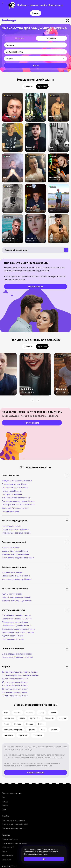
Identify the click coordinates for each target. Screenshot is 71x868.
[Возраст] (35, 666)
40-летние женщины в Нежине (15, 682)
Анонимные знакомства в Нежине (16, 498)
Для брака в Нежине (10, 511)
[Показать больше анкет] (35, 250)
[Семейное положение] (35, 648)
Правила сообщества (10, 839)
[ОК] (44, 859)
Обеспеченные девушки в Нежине (16, 615)
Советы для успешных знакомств (14, 843)
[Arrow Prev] (32, 400)
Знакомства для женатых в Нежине (17, 654)
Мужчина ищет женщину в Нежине (16, 579)
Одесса (5, 801)
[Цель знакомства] (35, 475)
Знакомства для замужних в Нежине (17, 657)
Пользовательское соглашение (14, 820)
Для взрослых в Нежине (12, 494)
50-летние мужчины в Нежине (15, 696)
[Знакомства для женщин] (35, 567)
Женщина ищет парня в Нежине (15, 554)
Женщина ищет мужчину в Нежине (17, 601)
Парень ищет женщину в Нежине (16, 576)
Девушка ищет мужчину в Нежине (16, 597)
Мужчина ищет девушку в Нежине (16, 533)
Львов (4, 809)
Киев (4, 797)
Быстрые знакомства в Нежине (15, 484)
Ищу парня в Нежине (11, 547)
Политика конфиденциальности (14, 828)
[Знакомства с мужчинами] (35, 588)
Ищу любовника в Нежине (13, 639)
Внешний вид (8, 855)
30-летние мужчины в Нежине (15, 689)
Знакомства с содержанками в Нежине (18, 629)
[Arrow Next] (38, 400)
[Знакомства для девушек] (35, 521)
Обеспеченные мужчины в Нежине (16, 626)
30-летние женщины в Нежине (15, 679)
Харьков (5, 805)
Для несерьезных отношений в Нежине (18, 501)
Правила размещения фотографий (15, 824)
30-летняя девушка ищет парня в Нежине (20, 672)
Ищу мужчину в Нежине (12, 594)
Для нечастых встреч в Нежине (15, 488)
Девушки (20, 38)
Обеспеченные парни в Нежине (15, 622)
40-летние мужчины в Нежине (15, 692)
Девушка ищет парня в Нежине (15, 551)
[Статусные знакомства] (35, 610)
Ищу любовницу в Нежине (13, 636)
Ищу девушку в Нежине (12, 526)
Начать (36, 13)
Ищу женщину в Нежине (12, 572)
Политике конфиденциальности (35, 854)
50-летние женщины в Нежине (15, 686)
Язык (5, 851)
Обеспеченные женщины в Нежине (17, 619)
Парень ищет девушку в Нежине (15, 529)
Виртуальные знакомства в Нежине (17, 481)
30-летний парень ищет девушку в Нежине (20, 675)
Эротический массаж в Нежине (15, 508)
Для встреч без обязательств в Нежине (18, 505)
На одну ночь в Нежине (11, 491)
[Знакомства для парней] (35, 542)
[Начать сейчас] (36, 287)
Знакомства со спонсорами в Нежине (18, 632)
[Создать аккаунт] (35, 773)
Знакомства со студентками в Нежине (18, 558)
